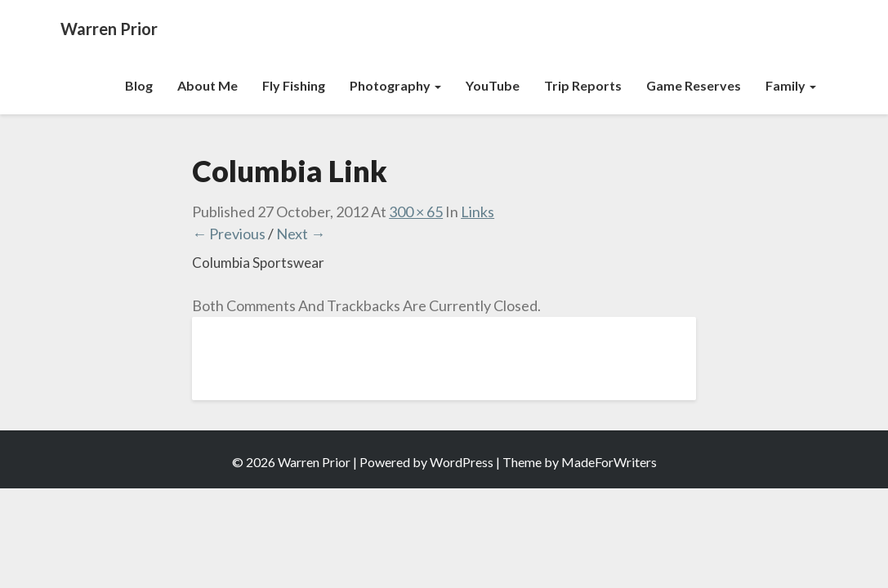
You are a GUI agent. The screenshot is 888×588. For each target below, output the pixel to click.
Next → (301, 234)
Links (477, 212)
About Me (207, 85)
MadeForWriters (609, 462)
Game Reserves (694, 85)
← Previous (229, 234)
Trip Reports (583, 85)
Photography (395, 85)
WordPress (462, 462)
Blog (139, 85)
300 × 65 (416, 212)
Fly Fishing (294, 85)
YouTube (493, 85)
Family (791, 85)
